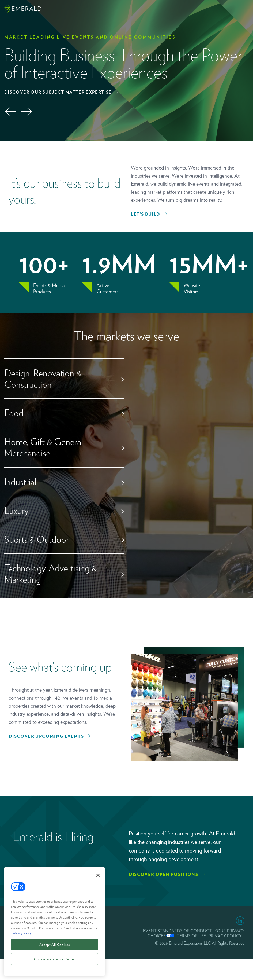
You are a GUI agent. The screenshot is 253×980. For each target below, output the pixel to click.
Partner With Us (73, 92)
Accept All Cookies (55, 947)
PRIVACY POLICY (225, 936)
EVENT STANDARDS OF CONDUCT (177, 931)
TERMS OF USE (191, 936)
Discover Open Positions (164, 874)
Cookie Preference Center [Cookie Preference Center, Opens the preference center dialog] (54, 961)
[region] (54, 924)
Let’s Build (146, 214)
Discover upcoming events (46, 736)
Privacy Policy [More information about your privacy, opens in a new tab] (22, 936)
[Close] (98, 878)
